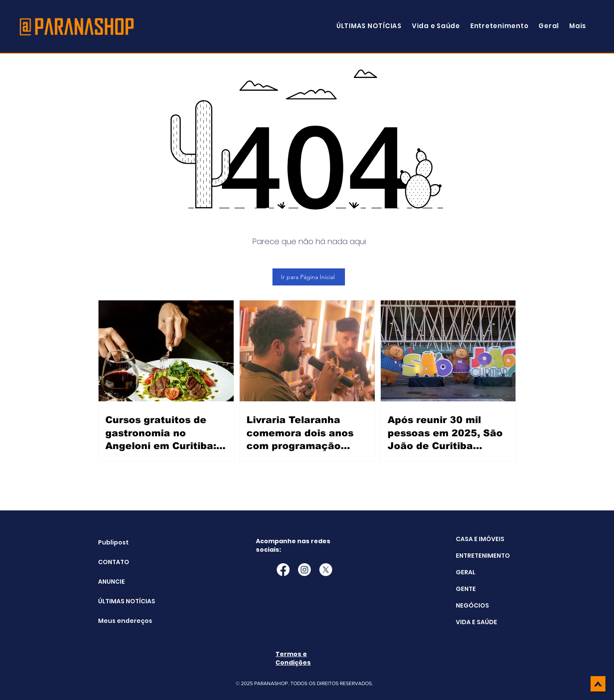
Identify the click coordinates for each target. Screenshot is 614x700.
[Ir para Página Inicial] (309, 277)
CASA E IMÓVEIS (480, 539)
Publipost (113, 542)
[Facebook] (283, 570)
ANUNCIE (112, 582)
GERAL (466, 572)
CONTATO (114, 562)
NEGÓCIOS (472, 605)
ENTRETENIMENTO (483, 556)
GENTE (466, 589)
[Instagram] (304, 570)
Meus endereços (120, 621)
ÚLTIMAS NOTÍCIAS (120, 601)
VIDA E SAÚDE (476, 622)
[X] (326, 570)
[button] (578, 26)
